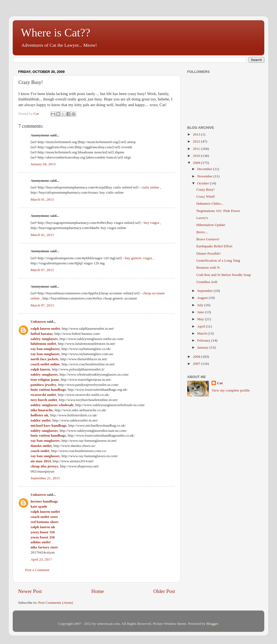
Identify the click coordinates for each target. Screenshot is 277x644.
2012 (197, 141)
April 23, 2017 (41, 559)
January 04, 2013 (43, 164)
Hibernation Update (211, 225)
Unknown (38, 321)
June (201, 312)
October (204, 183)
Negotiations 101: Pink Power (218, 211)
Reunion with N (208, 267)
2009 (197, 163)
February (204, 340)
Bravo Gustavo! (208, 239)
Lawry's (202, 218)
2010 (197, 156)
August (203, 298)
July (201, 305)
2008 (197, 357)
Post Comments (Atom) (55, 603)
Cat (220, 383)
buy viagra (151, 223)
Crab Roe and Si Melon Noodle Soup (224, 275)
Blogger (212, 624)
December (205, 169)
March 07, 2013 (42, 270)
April (202, 326)
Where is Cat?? (56, 33)
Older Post (164, 591)
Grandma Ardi (207, 282)
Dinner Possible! (209, 253)
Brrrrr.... (202, 232)
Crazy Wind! (206, 196)
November (205, 176)
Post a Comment (37, 570)
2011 (197, 149)
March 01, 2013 (42, 199)
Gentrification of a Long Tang (218, 260)
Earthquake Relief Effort (214, 246)
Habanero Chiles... (210, 203)
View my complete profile (231, 390)
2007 (197, 364)
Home (98, 591)
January (203, 347)
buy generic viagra (138, 258)
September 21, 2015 (45, 478)
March (202, 333)
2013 (197, 134)
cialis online (150, 187)
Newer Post (30, 591)
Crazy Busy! (206, 189)
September (205, 291)
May (201, 319)
